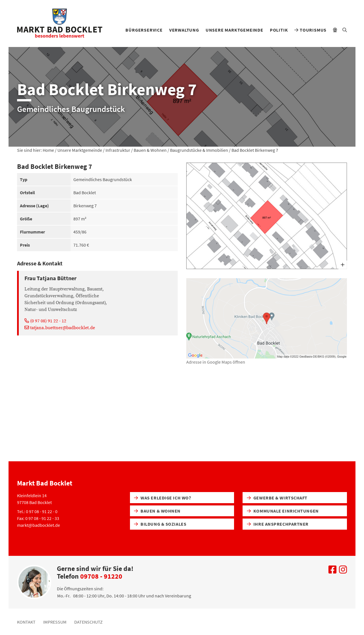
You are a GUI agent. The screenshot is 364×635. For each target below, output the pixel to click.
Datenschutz (88, 622)
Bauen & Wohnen (150, 150)
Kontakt (26, 622)
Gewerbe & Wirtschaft (277, 498)
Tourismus (310, 30)
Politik (279, 30)
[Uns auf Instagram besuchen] (343, 571)
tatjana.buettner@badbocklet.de (60, 328)
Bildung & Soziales (160, 524)
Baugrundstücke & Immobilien (199, 150)
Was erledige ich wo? (162, 498)
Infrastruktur (118, 150)
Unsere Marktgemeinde (234, 30)
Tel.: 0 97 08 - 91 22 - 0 (37, 511)
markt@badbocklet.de (39, 525)
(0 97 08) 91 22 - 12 (45, 321)
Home (48, 150)
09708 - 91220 (101, 576)
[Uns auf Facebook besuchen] (332, 571)
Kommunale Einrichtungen (283, 511)
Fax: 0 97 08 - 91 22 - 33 (38, 518)
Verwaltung (184, 30)
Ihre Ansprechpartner (278, 524)
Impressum (55, 622)
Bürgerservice (144, 30)
